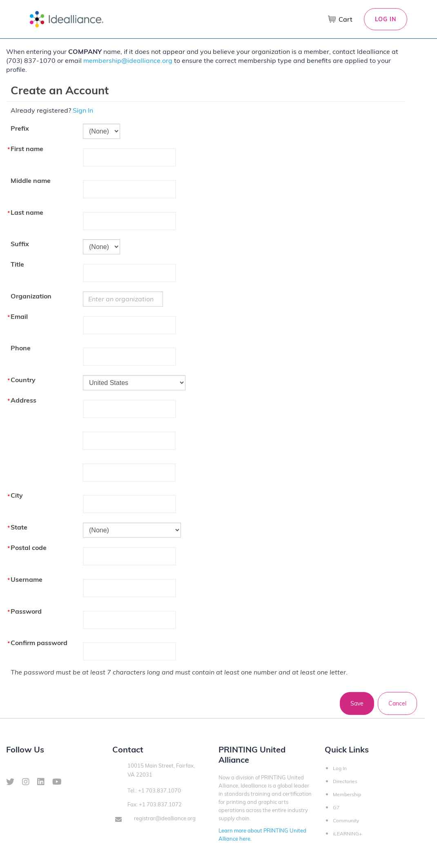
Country (23, 380)
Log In (386, 19)
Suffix (20, 244)
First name (27, 149)
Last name (27, 212)
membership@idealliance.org (128, 60)
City (17, 495)
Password (26, 611)
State (19, 527)
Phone (21, 348)
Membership (347, 794)
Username (27, 579)
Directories (345, 781)
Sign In (83, 110)
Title (17, 264)
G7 (336, 807)
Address (23, 400)
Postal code (29, 548)
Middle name (31, 180)
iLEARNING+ (347, 834)
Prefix (20, 128)
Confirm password (39, 643)
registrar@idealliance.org (165, 818)
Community (346, 820)
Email (19, 316)
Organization (31, 296)
